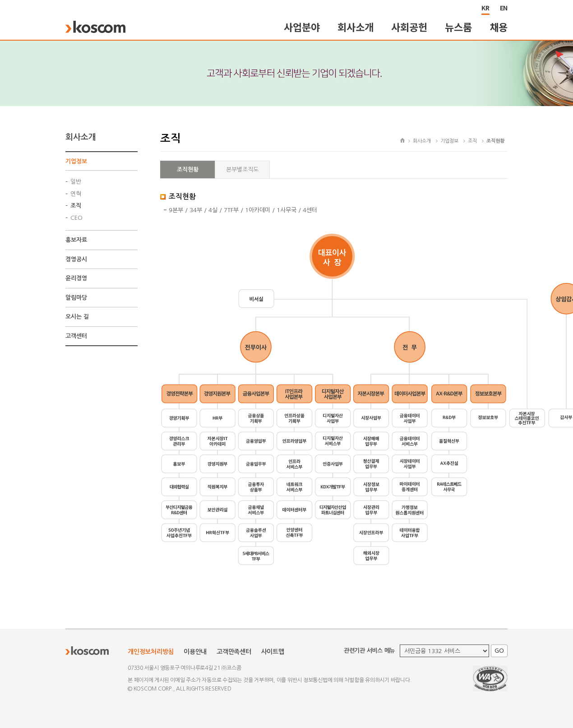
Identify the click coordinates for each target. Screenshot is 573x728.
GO (499, 651)
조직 (76, 206)
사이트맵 (273, 652)
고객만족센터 (234, 652)
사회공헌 (409, 27)
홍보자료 (76, 240)
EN (504, 8)
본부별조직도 (242, 169)
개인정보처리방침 (151, 652)
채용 (499, 27)
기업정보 (76, 161)
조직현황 (188, 169)
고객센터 (76, 336)
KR (485, 8)
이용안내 (195, 652)
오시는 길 (77, 317)
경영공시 (76, 259)
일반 (76, 182)
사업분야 (302, 27)
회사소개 (355, 27)
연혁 (76, 194)
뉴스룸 (458, 27)
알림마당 (76, 298)
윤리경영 (76, 278)
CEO (76, 218)
